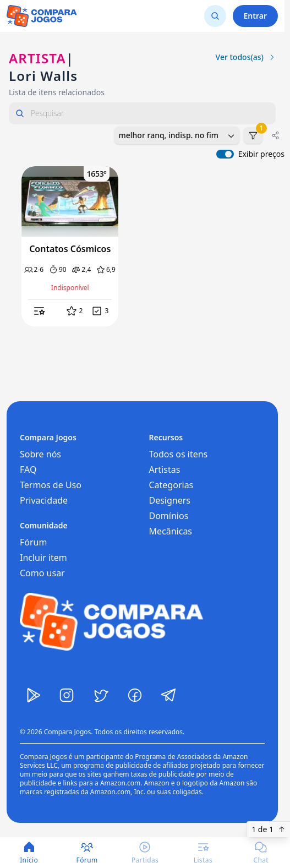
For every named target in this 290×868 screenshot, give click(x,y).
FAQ (28, 470)
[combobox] (177, 135)
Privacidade (44, 500)
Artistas (165, 470)
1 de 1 (269, 829)
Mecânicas (171, 531)
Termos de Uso (51, 485)
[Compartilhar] (276, 135)
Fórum (33, 542)
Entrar (256, 16)
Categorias (171, 485)
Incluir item (43, 558)
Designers (170, 500)
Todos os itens (179, 454)
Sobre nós (40, 454)
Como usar (42, 573)
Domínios (169, 516)
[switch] (225, 154)
